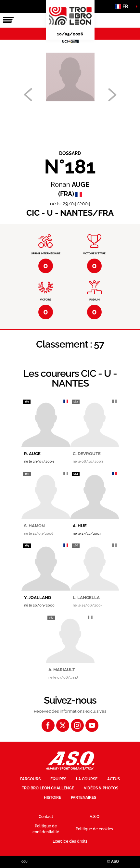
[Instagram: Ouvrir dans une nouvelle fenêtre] (77, 725)
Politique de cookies (94, 829)
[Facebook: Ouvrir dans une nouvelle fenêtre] (48, 725)
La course (87, 779)
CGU (25, 862)
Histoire (52, 798)
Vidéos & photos (101, 788)
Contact (46, 817)
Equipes (58, 779)
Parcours (30, 779)
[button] (124, 6)
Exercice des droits (70, 841)
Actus (114, 779)
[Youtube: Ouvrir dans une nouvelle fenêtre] (92, 725)
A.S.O (95, 817)
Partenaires (83, 798)
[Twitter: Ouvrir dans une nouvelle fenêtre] (63, 725)
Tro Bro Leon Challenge (48, 788)
